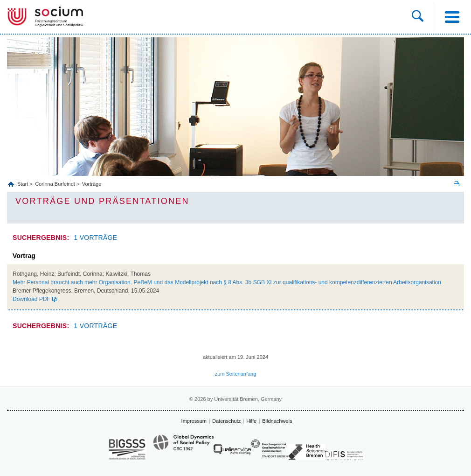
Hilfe (251, 421)
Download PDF (31, 299)
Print (457, 184)
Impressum (194, 421)
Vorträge (92, 184)
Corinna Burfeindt (55, 184)
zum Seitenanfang (236, 374)
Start (23, 184)
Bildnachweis (277, 421)
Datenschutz (226, 421)
